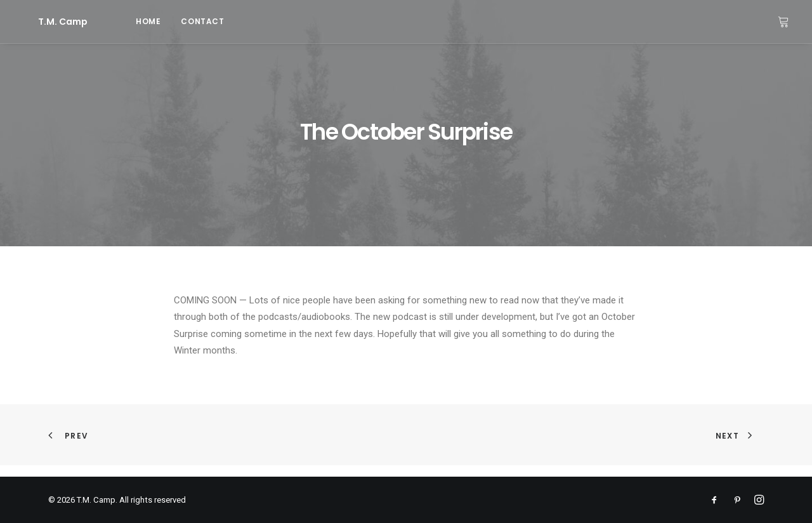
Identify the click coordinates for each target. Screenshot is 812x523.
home (115, 21)
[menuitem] (115, 22)
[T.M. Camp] (46, 22)
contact (169, 21)
